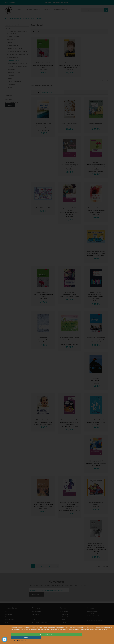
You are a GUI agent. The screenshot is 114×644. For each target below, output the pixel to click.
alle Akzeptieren (46, 638)
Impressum (98, 641)
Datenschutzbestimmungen (107, 641)
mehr (97, 638)
